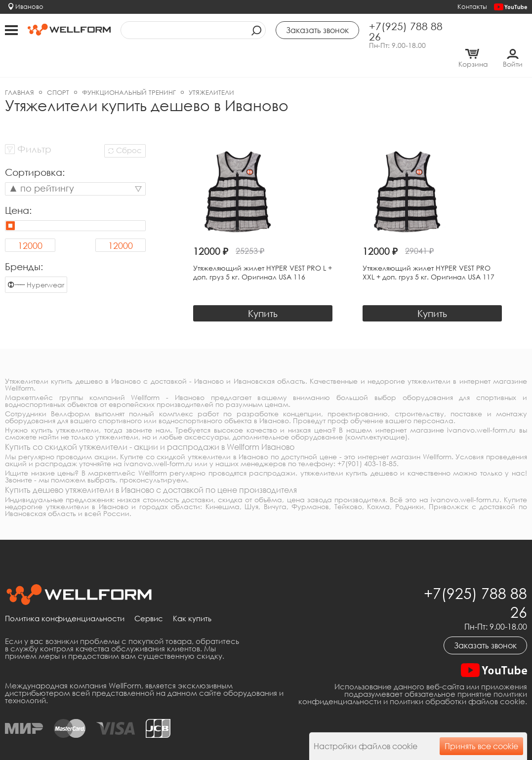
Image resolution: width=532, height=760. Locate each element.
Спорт (58, 72)
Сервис (149, 598)
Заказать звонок (485, 624)
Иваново (29, 6)
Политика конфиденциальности (65, 598)
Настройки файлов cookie (366, 746)
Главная (20, 72)
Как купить (192, 598)
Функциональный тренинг (129, 72)
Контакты (472, 6)
